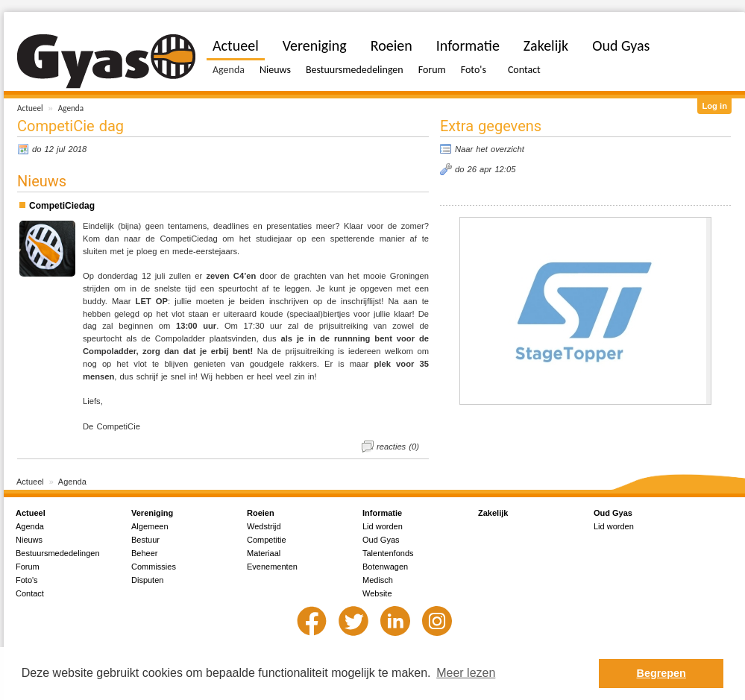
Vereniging (315, 45)
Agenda (71, 108)
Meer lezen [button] (466, 673)
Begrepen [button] (661, 673)
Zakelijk (546, 45)
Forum (432, 70)
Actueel (30, 108)
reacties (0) (398, 447)
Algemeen (150, 526)
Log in (714, 106)
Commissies (154, 567)
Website (377, 593)
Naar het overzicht (490, 149)
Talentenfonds (388, 553)
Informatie (468, 45)
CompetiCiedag (62, 206)
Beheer (144, 553)
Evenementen (272, 567)
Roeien (392, 45)
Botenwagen (385, 567)
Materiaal (264, 553)
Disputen (147, 580)
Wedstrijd (264, 526)
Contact (524, 70)
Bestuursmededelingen (355, 70)
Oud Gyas (621, 45)
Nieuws (275, 70)
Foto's (474, 70)
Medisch (378, 580)
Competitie (267, 540)
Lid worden (383, 526)
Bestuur (145, 540)
